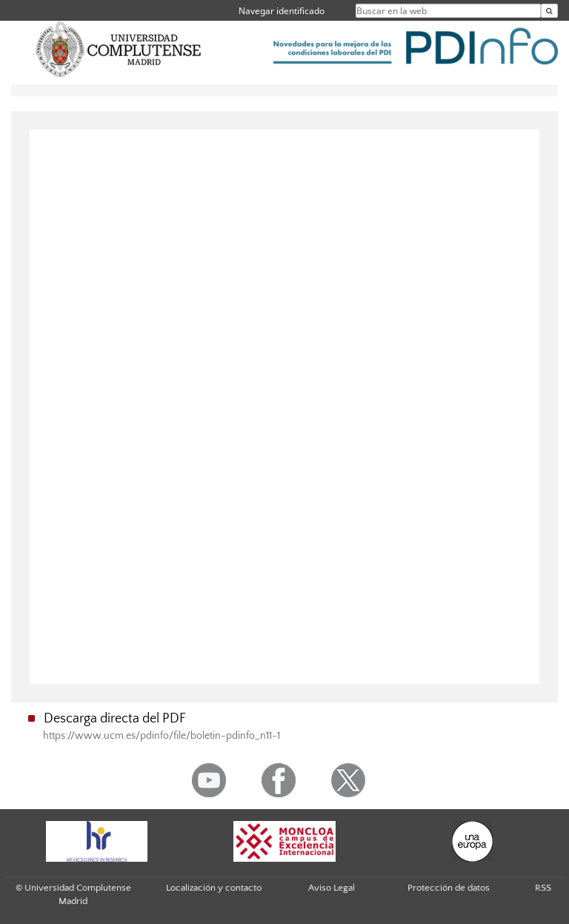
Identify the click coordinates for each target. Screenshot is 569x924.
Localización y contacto (214, 888)
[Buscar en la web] (549, 11)
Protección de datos (449, 888)
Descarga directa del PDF (115, 719)
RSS (543, 888)
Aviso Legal (332, 888)
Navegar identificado (282, 11)
